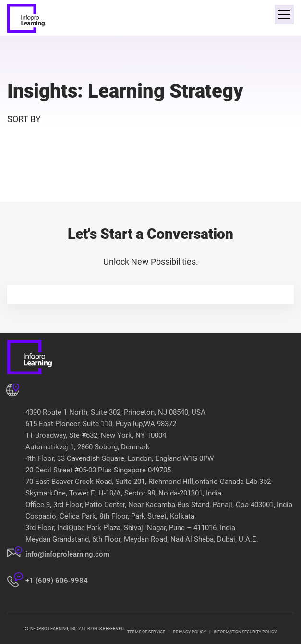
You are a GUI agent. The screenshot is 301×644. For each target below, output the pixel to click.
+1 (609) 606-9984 (57, 581)
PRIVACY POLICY (189, 632)
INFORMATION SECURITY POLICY (245, 632)
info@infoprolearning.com (67, 554)
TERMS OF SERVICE (146, 632)
